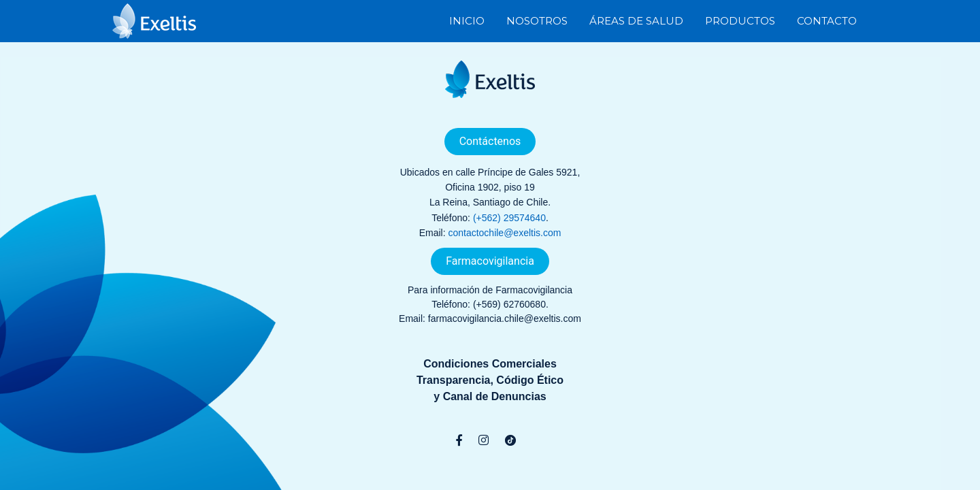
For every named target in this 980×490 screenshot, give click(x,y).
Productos (740, 20)
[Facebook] (459, 440)
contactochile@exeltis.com (504, 233)
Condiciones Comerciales (490, 364)
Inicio (467, 20)
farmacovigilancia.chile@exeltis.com (505, 318)
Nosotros (537, 20)
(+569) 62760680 (509, 304)
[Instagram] (484, 440)
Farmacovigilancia (490, 261)
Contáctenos (490, 141)
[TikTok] (510, 440)
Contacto (827, 20)
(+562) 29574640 (509, 218)
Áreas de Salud (636, 20)
